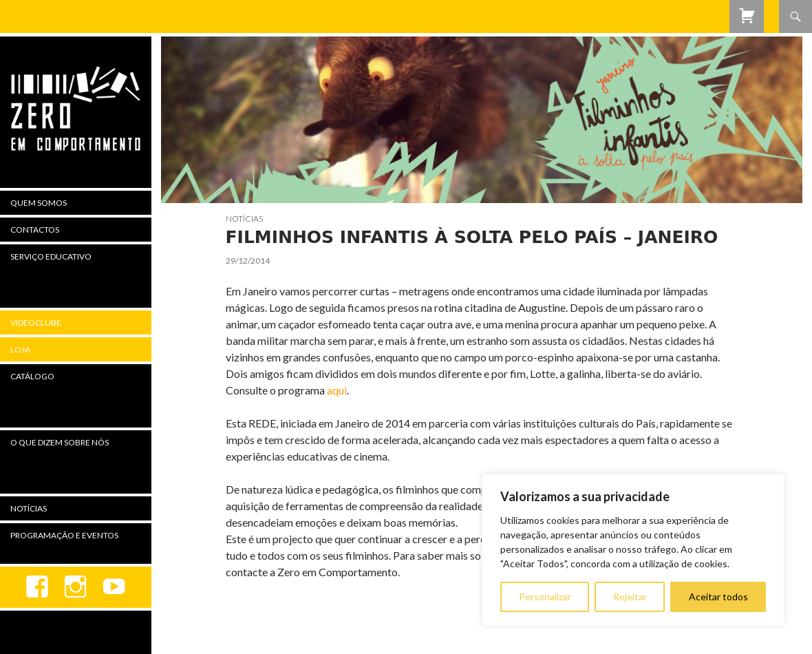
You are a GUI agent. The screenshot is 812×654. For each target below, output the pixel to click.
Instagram (76, 587)
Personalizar (545, 597)
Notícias (244, 219)
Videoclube (36, 323)
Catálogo (32, 376)
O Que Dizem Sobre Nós (60, 442)
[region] (633, 550)
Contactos (35, 230)
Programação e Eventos (64, 535)
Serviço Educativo (51, 256)
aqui (337, 390)
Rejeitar (630, 597)
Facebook (37, 587)
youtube (114, 587)
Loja (20, 349)
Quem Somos (39, 203)
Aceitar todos (718, 597)
